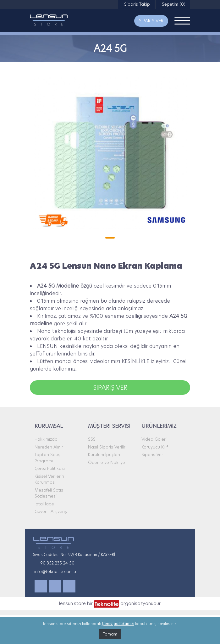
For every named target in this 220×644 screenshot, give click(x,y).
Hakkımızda (46, 439)
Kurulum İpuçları (104, 454)
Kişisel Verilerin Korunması (49, 479)
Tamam (110, 634)
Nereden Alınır (49, 447)
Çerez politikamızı (118, 624)
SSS (92, 439)
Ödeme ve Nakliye (107, 462)
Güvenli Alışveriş (51, 511)
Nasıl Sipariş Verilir (107, 447)
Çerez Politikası (50, 468)
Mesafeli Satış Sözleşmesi (49, 493)
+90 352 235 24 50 (56, 563)
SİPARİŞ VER (151, 21)
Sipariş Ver (152, 454)
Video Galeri (154, 439)
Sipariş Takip (136, 4)
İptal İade (44, 504)
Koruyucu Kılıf (155, 447)
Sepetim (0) (173, 4)
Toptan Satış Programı (47, 458)
